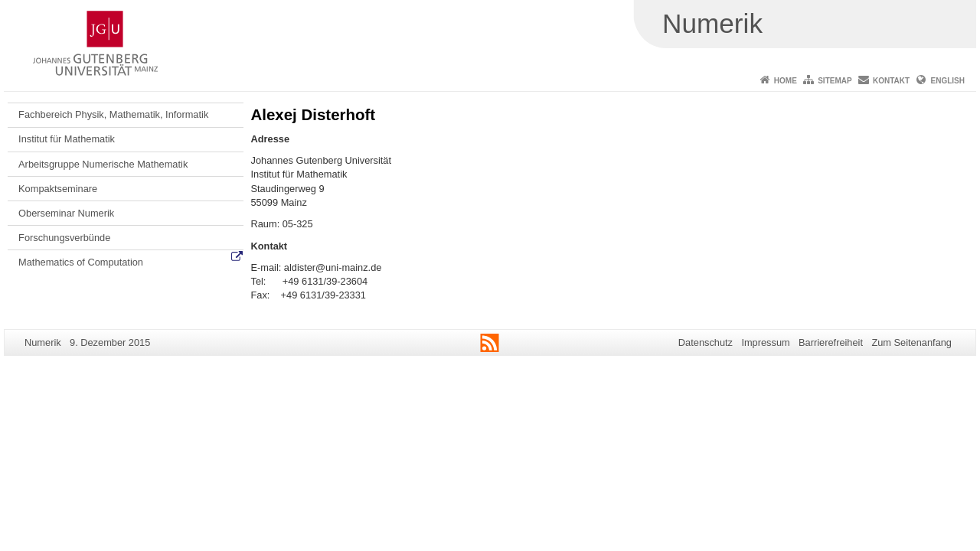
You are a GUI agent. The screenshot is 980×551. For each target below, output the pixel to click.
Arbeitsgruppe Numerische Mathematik (103, 164)
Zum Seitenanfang (911, 342)
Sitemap (835, 81)
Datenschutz (706, 342)
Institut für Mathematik (67, 139)
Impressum (765, 342)
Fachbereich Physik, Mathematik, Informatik (113, 114)
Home (786, 81)
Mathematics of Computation (81, 262)
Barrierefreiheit (831, 342)
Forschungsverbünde (64, 238)
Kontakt (891, 81)
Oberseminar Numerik (66, 213)
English (948, 81)
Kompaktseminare (58, 189)
